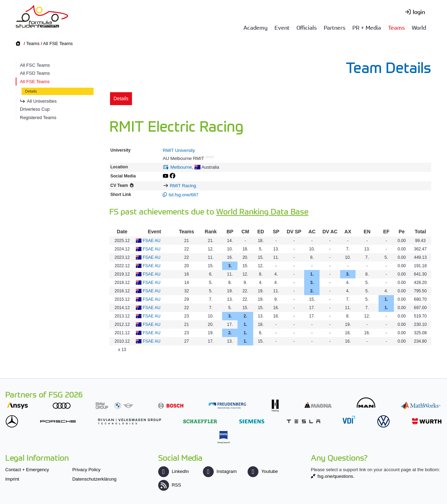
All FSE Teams (58, 43)
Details (31, 91)
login (419, 12)
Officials (307, 27)
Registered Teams (38, 118)
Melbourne (181, 167)
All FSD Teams (35, 73)
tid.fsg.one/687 (184, 195)
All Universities (42, 101)
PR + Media (367, 27)
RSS (170, 485)
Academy (255, 27)
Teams (396, 27)
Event (282, 27)
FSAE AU (152, 241)
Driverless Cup (35, 109)
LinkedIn (174, 471)
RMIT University (179, 150)
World (419, 27)
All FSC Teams (35, 65)
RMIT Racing (183, 186)
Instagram (220, 471)
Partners (335, 27)
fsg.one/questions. (336, 476)
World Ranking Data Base (262, 211)
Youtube (263, 471)
